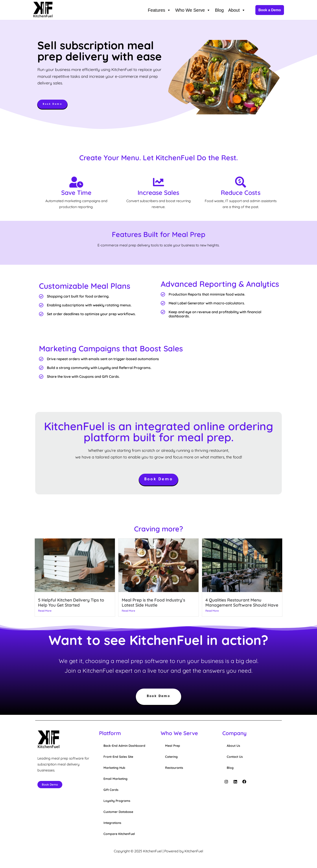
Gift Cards (111, 790)
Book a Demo (270, 10)
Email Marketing (115, 779)
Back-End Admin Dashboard (124, 746)
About (237, 10)
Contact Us (235, 757)
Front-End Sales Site (118, 757)
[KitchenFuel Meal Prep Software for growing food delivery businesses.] (43, 10)
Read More (45, 611)
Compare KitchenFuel (119, 834)
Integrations (112, 823)
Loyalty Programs (117, 801)
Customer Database (118, 812)
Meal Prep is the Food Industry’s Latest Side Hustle (154, 603)
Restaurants (174, 768)
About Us (233, 746)
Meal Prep (173, 746)
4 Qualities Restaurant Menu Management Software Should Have (242, 603)
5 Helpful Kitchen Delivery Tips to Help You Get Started (71, 603)
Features (159, 10)
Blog (219, 10)
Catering (171, 757)
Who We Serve (193, 10)
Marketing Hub (114, 768)
